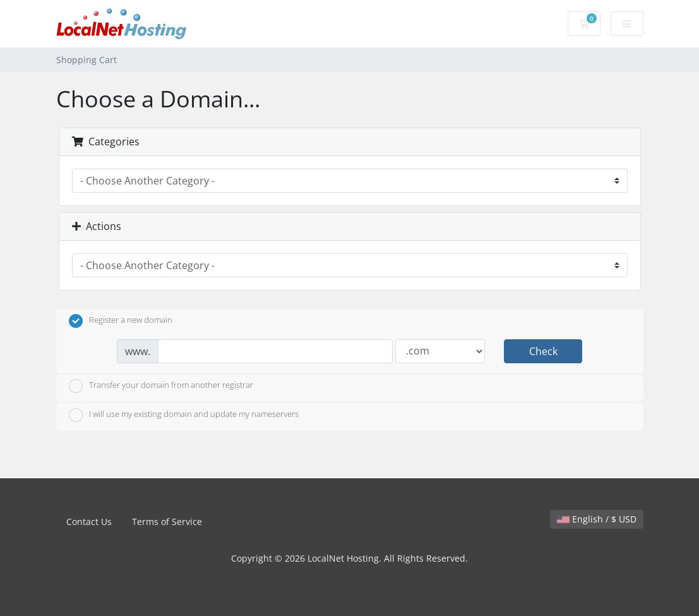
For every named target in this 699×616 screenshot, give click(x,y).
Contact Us (89, 522)
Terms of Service (167, 522)
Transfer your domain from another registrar (161, 386)
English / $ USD (597, 519)
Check (543, 351)
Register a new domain (121, 321)
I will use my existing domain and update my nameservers (184, 415)
